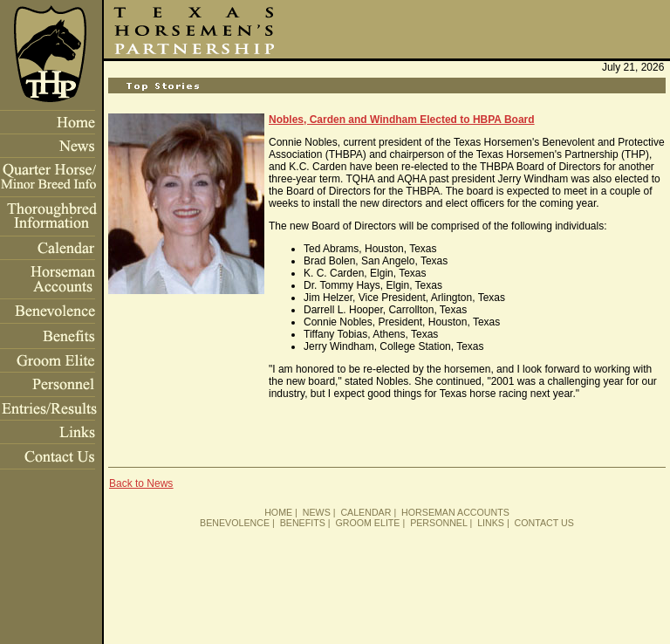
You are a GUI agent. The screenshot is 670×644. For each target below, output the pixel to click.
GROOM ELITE (367, 523)
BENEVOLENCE (235, 523)
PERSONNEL (438, 523)
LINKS (491, 523)
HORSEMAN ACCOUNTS (455, 512)
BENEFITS (303, 523)
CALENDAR (366, 512)
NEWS (317, 512)
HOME (278, 512)
